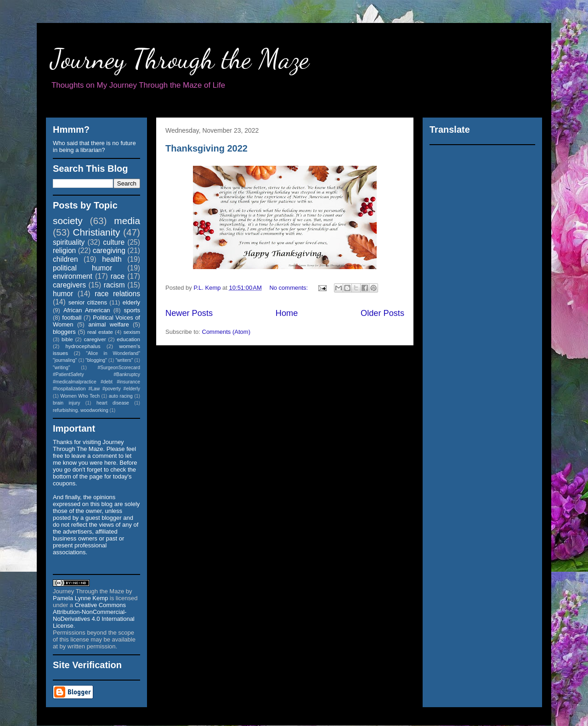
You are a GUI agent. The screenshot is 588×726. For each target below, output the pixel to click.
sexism (132, 332)
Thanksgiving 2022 (206, 148)
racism (114, 285)
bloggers (64, 332)
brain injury (66, 403)
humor (63, 294)
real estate (100, 332)
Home (287, 313)
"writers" (124, 360)
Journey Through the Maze (180, 59)
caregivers (69, 285)
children (65, 259)
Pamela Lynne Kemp (80, 598)
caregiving (109, 250)
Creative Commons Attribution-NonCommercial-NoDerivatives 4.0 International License (94, 615)
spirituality (69, 242)
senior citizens (88, 302)
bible (67, 339)
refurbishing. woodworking (81, 410)
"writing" (61, 368)
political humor (82, 268)
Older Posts (382, 313)
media (127, 221)
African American (87, 310)
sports (132, 310)
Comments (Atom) (226, 332)
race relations (117, 294)
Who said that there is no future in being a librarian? (94, 146)
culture (114, 242)
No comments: (289, 288)
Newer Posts (189, 313)
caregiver (95, 339)
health (112, 259)
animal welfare (109, 324)
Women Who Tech (80, 396)
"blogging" (96, 360)
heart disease (113, 403)
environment (73, 276)
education (128, 339)
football (72, 318)
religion (64, 250)
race (118, 276)
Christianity (97, 232)
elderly (131, 302)
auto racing (121, 396)
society (68, 221)
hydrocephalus (83, 346)
